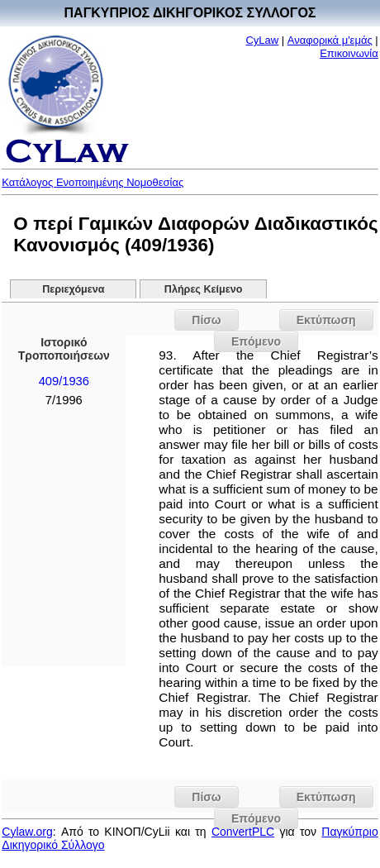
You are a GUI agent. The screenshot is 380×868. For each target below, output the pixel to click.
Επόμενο (256, 341)
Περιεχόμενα (73, 289)
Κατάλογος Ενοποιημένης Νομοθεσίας (93, 182)
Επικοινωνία (349, 53)
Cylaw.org (27, 832)
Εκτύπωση (326, 320)
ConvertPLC (243, 832)
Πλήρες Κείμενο (204, 289)
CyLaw (262, 40)
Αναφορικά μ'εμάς (330, 40)
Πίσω (206, 320)
